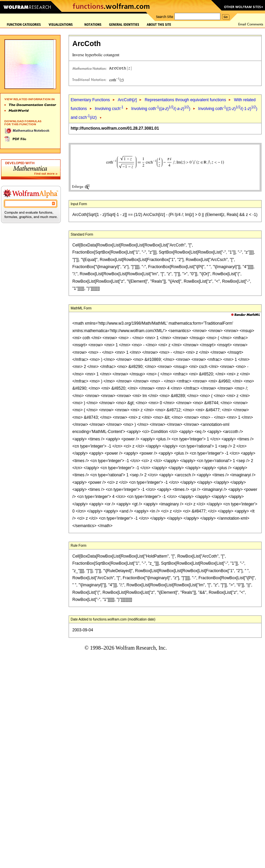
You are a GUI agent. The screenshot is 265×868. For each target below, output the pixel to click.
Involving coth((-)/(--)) (161, 109)
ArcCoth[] (127, 100)
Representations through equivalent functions (185, 100)
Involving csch (109, 109)
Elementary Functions (90, 100)
